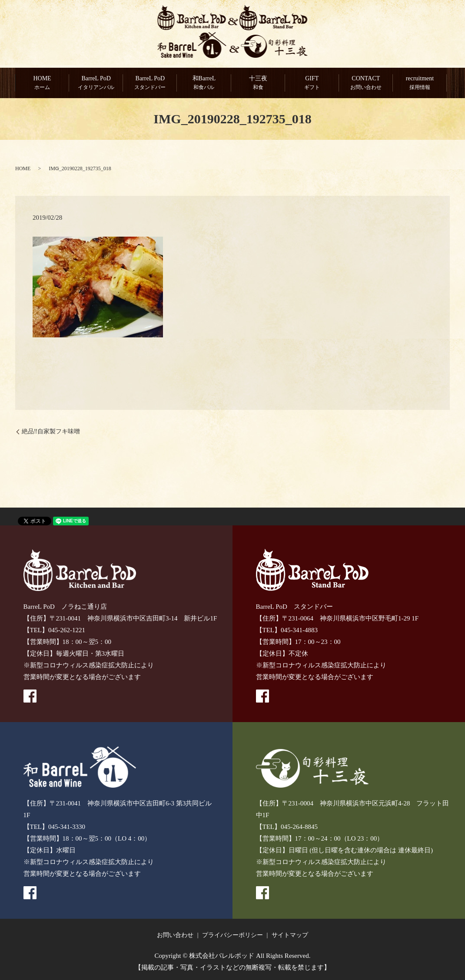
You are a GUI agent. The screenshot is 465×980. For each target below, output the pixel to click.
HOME (42, 83)
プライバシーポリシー (232, 935)
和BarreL (204, 83)
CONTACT (366, 83)
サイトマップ (290, 935)
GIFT (312, 83)
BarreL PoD (96, 83)
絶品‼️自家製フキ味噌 (51, 432)
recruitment (420, 83)
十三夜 (258, 83)
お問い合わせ (175, 935)
